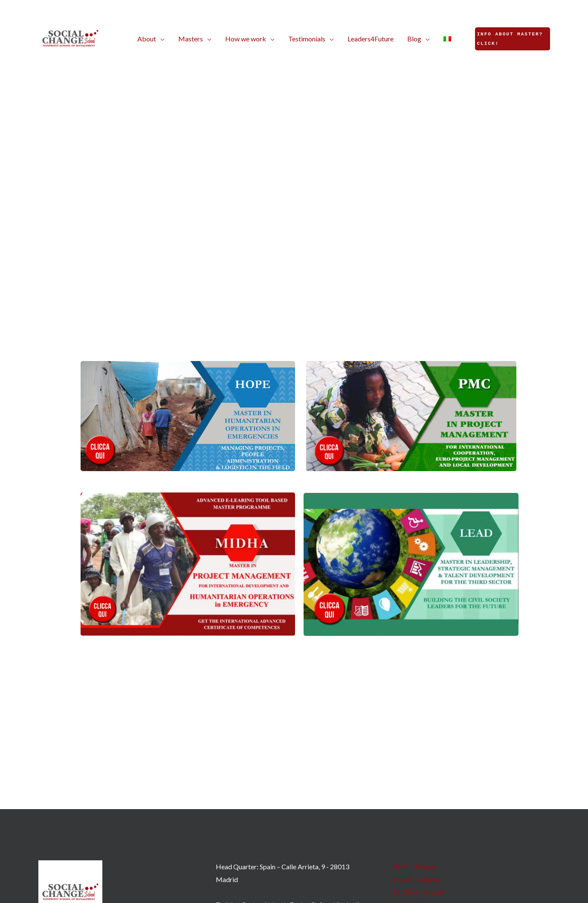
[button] (151, 39)
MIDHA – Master (420, 892)
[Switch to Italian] (447, 39)
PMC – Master (415, 867)
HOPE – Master (417, 879)
